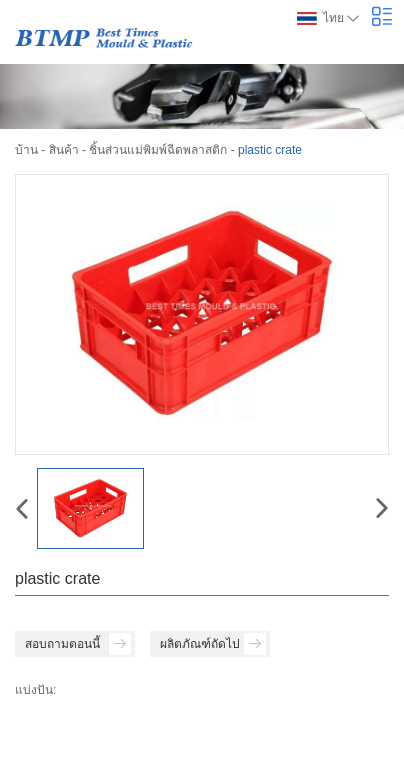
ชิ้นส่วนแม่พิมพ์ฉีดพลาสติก (158, 150)
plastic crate (270, 150)
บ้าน (26, 150)
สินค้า (64, 150)
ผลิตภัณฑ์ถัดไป (213, 644)
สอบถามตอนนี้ (78, 644)
